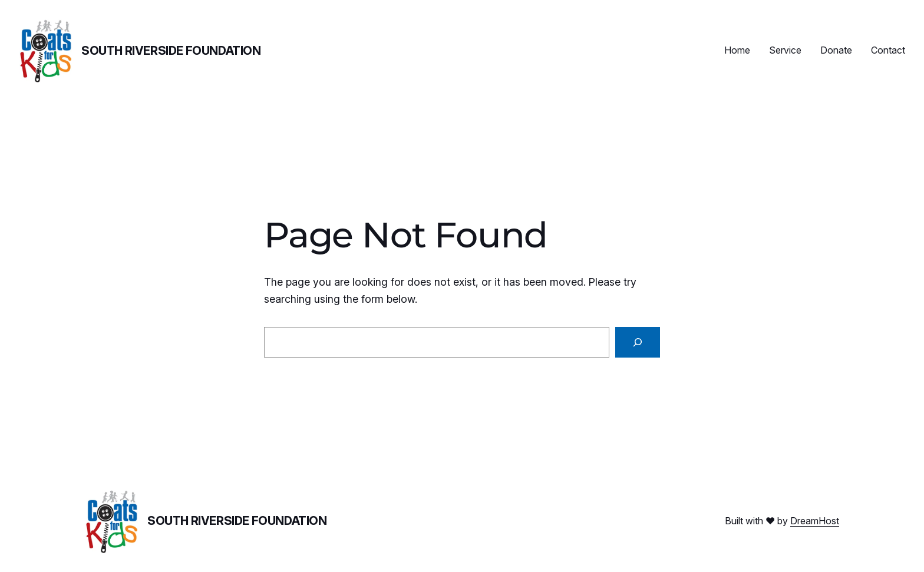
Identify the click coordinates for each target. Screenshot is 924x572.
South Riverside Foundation (171, 51)
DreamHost (815, 521)
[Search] (638, 342)
